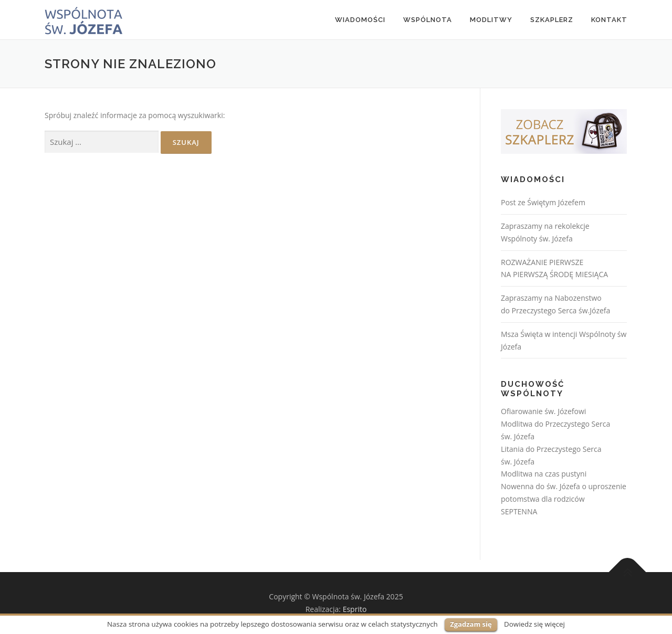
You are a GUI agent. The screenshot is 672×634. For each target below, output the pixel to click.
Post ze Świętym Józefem (543, 202)
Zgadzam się (471, 624)
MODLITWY (491, 20)
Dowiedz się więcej (534, 624)
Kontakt (609, 20)
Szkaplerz (552, 20)
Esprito (355, 609)
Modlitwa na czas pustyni (544, 474)
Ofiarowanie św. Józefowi (543, 411)
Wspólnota (428, 20)
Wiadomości (360, 20)
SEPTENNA (519, 511)
